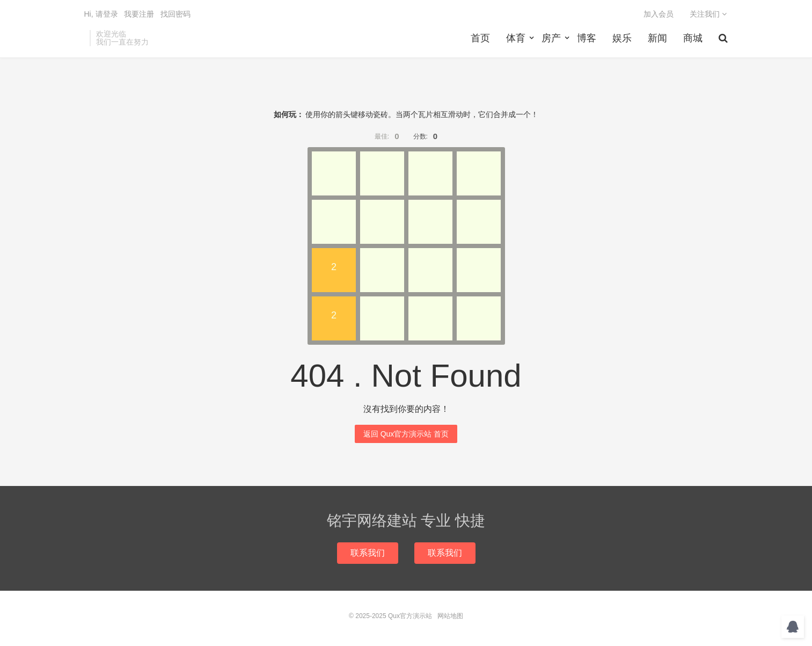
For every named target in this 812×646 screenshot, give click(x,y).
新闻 (657, 38)
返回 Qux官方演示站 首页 (406, 434)
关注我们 (708, 14)
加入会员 (659, 14)
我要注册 (139, 14)
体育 (516, 38)
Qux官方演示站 (410, 616)
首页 (480, 38)
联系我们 (368, 553)
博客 (587, 38)
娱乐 (622, 38)
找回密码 (175, 14)
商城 (693, 38)
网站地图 (450, 616)
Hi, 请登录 (101, 14)
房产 (551, 38)
